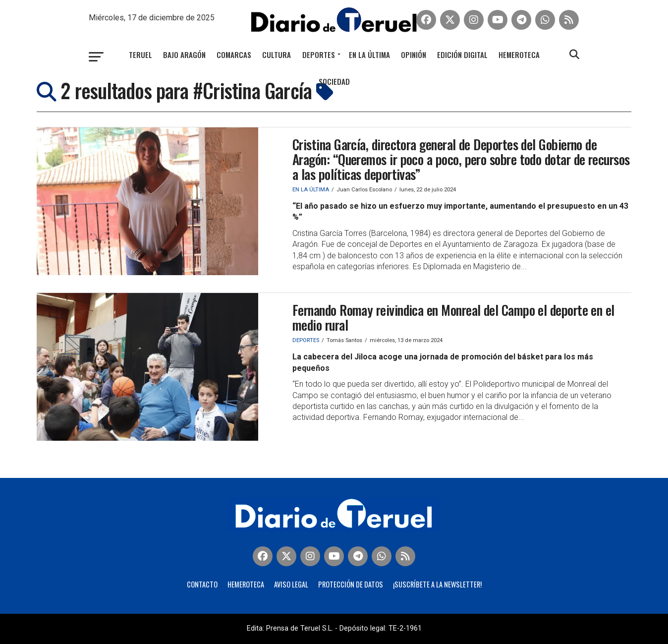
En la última (369, 55)
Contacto (202, 584)
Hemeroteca (519, 55)
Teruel (140, 55)
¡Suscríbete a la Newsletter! (437, 584)
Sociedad (334, 81)
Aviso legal (291, 584)
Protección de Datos (351, 584)
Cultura (277, 55)
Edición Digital (462, 55)
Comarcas (234, 55)
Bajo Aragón (184, 55)
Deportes (319, 55)
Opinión (414, 55)
